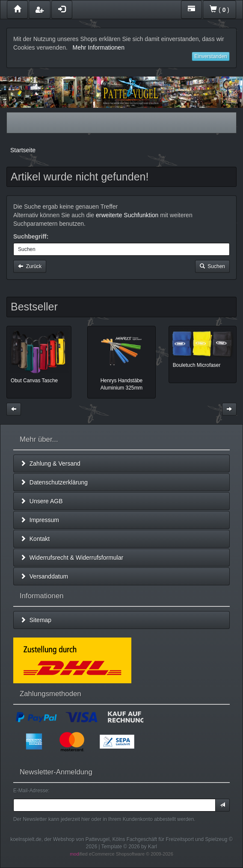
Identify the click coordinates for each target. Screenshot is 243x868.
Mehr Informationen (99, 47)
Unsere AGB (41, 501)
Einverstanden (211, 56)
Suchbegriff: (31, 236)
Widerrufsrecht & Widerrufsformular (72, 558)
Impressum (40, 520)
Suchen (212, 266)
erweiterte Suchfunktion (127, 215)
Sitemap (36, 620)
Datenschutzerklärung (54, 482)
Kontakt (35, 539)
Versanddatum (44, 576)
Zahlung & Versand (50, 464)
